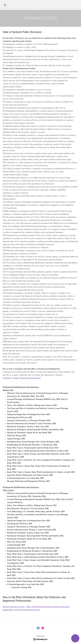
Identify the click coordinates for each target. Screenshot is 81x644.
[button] (5, 5)
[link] (38, 628)
